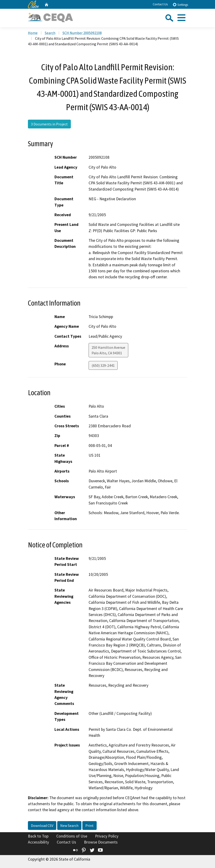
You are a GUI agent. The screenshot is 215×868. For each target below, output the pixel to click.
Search (50, 33)
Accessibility (38, 842)
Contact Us (160, 4)
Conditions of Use (72, 836)
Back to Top (38, 836)
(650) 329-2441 (103, 365)
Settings (180, 5)
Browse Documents (101, 842)
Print (90, 826)
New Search (69, 826)
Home (33, 33)
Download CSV (42, 826)
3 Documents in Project (49, 124)
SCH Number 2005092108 (82, 33)
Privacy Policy (107, 836)
